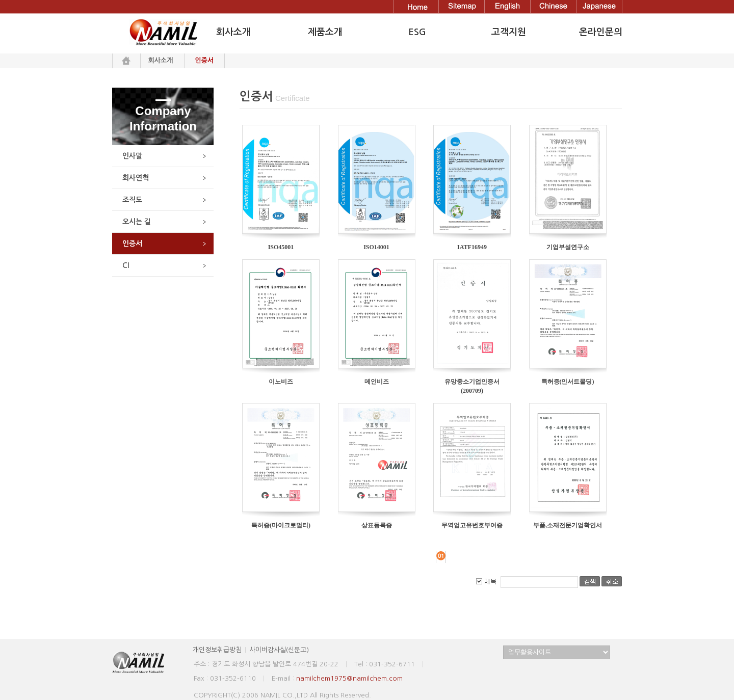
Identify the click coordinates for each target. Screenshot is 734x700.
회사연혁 (136, 178)
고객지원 (509, 32)
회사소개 (161, 60)
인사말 (132, 156)
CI (126, 265)
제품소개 (325, 32)
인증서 (132, 244)
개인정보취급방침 (217, 650)
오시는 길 (137, 222)
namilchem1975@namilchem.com (349, 678)
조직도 (132, 200)
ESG (417, 32)
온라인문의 (601, 32)
